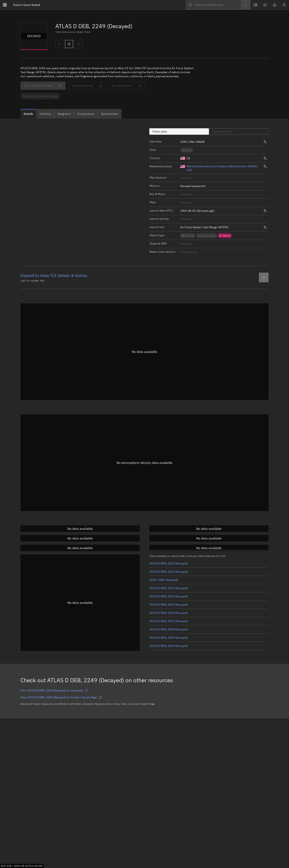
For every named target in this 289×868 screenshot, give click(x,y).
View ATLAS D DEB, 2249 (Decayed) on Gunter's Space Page (61, 697)
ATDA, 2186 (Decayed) (164, 580)
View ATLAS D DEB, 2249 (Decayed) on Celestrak (54, 690)
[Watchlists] (265, 5)
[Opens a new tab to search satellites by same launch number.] (265, 142)
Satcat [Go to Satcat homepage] (27, 5)
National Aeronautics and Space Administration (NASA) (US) (222, 168)
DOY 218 (6, 866)
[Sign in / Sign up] (284, 5)
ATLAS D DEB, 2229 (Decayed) (169, 596)
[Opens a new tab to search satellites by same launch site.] (265, 227)
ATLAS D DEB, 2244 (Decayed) (169, 629)
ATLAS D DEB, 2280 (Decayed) (169, 638)
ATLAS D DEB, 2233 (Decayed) (169, 613)
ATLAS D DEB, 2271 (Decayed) (169, 621)
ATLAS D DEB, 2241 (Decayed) (169, 572)
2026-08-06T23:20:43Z (28, 866)
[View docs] (255, 5)
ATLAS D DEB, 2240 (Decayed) (169, 646)
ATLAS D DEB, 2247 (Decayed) (169, 605)
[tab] (28, 114)
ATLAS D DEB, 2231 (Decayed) (169, 588)
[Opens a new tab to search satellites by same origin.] (265, 158)
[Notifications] (275, 5)
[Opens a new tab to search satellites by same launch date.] (265, 211)
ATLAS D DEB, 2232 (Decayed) (169, 563)
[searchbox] (213, 5)
